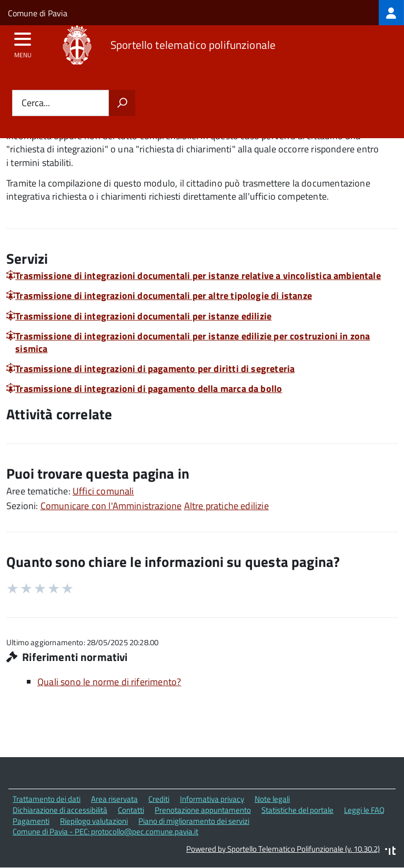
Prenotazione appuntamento (203, 810)
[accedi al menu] (23, 43)
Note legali (272, 799)
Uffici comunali (103, 491)
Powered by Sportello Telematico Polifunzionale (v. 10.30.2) (283, 849)
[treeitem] (391, 13)
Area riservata (114, 799)
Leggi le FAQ (364, 810)
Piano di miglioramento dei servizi (194, 821)
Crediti (159, 799)
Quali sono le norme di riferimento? (109, 682)
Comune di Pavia (38, 13)
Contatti (131, 810)
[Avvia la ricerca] (122, 103)
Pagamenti (31, 821)
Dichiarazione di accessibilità (60, 810)
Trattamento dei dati (47, 799)
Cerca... (36, 103)
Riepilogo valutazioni (94, 821)
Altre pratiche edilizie (226, 506)
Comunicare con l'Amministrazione (111, 506)
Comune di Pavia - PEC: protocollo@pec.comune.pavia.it (105, 831)
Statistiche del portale (297, 810)
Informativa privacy (212, 799)
